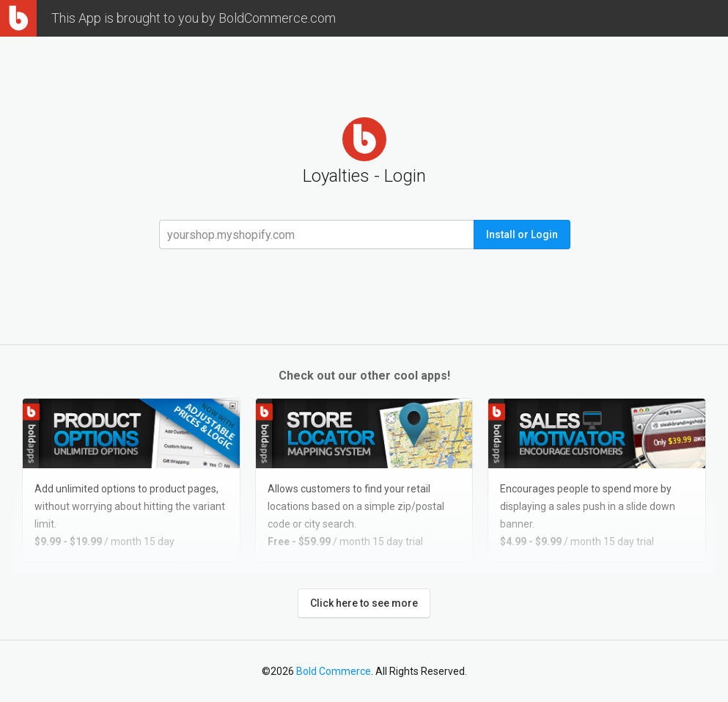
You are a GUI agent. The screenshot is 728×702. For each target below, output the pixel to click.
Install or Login (522, 234)
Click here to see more (364, 603)
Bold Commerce (334, 671)
